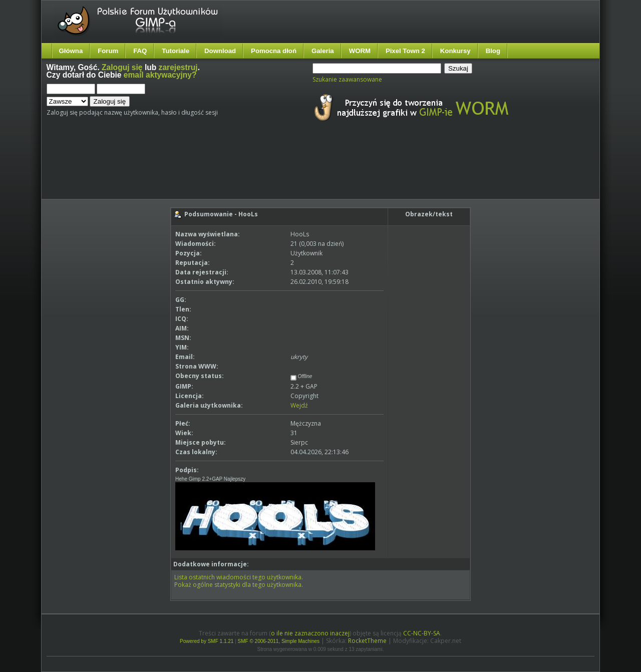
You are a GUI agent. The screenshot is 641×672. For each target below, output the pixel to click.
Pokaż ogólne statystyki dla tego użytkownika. (239, 585)
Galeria (323, 51)
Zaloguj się (122, 67)
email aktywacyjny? (160, 75)
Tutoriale (176, 51)
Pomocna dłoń (274, 51)
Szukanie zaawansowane (347, 79)
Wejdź (299, 405)
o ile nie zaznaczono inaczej (310, 633)
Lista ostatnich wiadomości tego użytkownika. (239, 577)
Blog (493, 51)
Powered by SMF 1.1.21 (207, 641)
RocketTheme (367, 641)
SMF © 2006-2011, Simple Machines (279, 641)
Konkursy (455, 51)
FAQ (140, 51)
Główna (71, 51)
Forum (108, 51)
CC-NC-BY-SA (422, 633)
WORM (360, 51)
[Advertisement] (234, 169)
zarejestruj (178, 67)
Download (220, 51)
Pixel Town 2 (405, 51)
